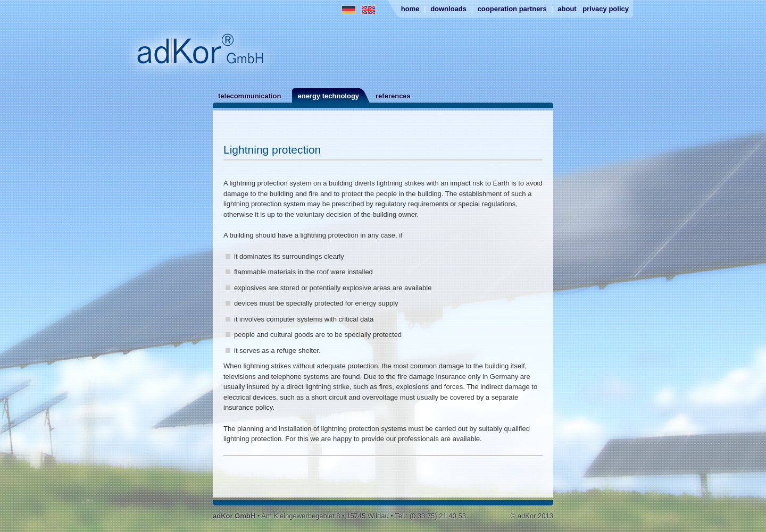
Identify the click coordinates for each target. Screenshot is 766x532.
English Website (368, 10)
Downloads (448, 9)
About (567, 9)
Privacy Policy (606, 9)
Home (410, 9)
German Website (349, 10)
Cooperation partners (512, 9)
